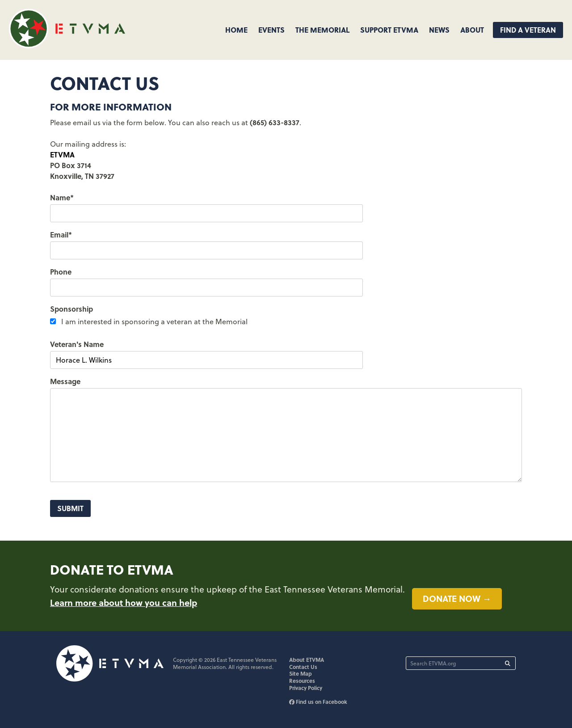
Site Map (301, 673)
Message (65, 381)
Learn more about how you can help (124, 602)
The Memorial (322, 30)
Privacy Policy (306, 688)
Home (236, 30)
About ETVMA (307, 660)
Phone (61, 272)
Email (61, 235)
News (439, 30)
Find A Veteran (528, 30)
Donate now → (457, 598)
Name (62, 197)
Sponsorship (71, 309)
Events (271, 30)
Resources (302, 681)
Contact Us (303, 667)
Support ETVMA (389, 30)
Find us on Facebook (318, 702)
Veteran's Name (77, 344)
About (472, 30)
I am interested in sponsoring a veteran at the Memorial (154, 322)
